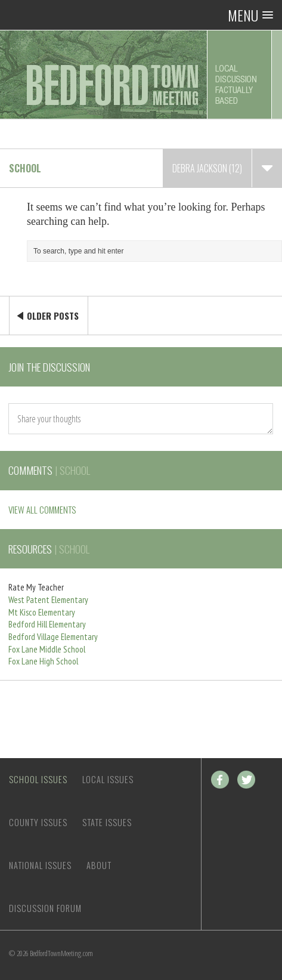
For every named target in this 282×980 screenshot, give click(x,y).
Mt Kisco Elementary (42, 612)
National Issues (40, 865)
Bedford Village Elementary (53, 637)
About (99, 865)
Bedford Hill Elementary (47, 624)
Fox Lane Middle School (47, 649)
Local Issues (108, 779)
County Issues (38, 822)
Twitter (246, 780)
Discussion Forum (45, 908)
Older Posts (53, 316)
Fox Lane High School (43, 661)
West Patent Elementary (48, 600)
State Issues (107, 822)
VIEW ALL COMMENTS (42, 509)
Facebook (220, 780)
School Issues (38, 779)
